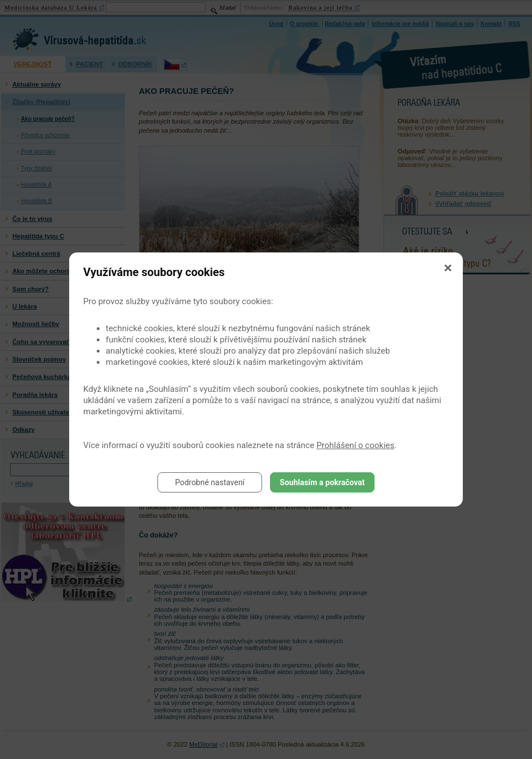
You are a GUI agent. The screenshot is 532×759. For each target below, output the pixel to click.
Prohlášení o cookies (356, 445)
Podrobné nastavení (210, 482)
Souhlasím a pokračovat (323, 482)
